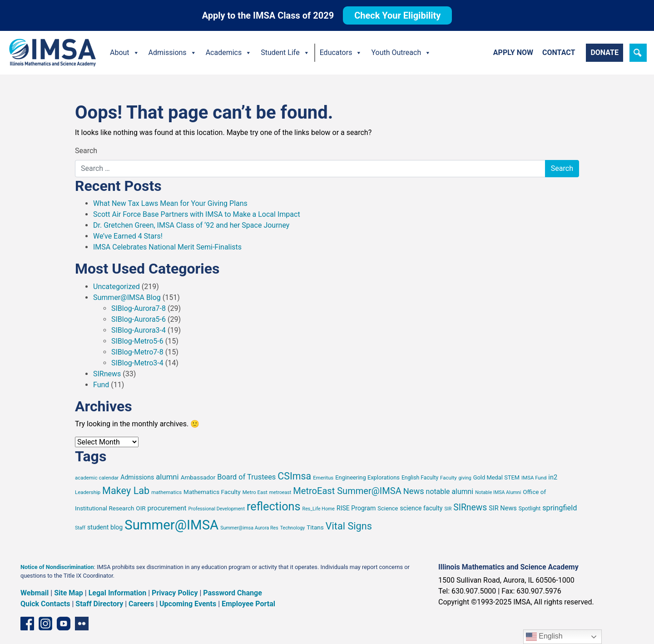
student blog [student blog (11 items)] (105, 527)
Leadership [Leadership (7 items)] (88, 492)
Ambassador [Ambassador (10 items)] (198, 477)
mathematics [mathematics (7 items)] (166, 492)
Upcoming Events (188, 604)
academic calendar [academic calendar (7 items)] (97, 478)
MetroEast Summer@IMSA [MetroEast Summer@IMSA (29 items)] (347, 491)
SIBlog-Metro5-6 (137, 341)
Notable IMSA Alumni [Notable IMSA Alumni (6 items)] (498, 492)
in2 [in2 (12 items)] (553, 477)
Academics (229, 53)
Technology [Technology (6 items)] (293, 528)
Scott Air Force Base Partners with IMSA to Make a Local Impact (197, 214)
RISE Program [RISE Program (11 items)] (356, 508)
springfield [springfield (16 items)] (560, 508)
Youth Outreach (401, 53)
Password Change (232, 593)
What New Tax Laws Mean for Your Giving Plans (170, 203)
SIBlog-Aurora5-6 (139, 319)
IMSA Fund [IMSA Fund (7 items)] (534, 478)
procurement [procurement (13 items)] (167, 508)
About (125, 53)
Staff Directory (99, 604)
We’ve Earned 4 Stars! (128, 236)
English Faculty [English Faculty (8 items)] (420, 478)
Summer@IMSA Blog (127, 297)
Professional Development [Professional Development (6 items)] (217, 509)
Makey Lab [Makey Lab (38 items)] (126, 491)
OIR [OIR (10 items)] (141, 508)
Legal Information (118, 593)
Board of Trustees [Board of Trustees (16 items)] (246, 477)
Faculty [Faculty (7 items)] (448, 478)
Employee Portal (248, 604)
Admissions (173, 53)
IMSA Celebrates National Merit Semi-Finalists (167, 247)
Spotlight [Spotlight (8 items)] (530, 509)
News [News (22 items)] (414, 491)
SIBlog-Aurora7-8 (139, 308)
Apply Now (513, 52)
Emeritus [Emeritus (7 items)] (323, 478)
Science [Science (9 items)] (388, 508)
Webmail (35, 593)
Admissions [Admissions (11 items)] (137, 477)
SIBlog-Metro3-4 (137, 363)
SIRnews (107, 374)
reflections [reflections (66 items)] (274, 507)
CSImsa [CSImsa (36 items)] (294, 476)
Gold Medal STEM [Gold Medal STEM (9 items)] (496, 477)
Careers (141, 604)
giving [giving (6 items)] (465, 478)
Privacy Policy (175, 593)
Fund (101, 385)
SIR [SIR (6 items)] (448, 509)
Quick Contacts (45, 604)
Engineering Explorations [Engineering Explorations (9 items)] (367, 477)
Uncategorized (116, 287)
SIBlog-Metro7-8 (137, 352)
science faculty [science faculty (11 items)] (421, 508)
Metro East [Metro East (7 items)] (255, 492)
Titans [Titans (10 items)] (315, 527)
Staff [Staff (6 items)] (80, 528)
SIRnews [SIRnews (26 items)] (470, 507)
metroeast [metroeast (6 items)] (280, 492)
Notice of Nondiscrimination (57, 567)
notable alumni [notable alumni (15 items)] (450, 492)
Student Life (285, 53)
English (544, 637)
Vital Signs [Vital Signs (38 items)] (349, 526)
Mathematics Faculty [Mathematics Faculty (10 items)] (212, 492)
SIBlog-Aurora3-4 (139, 330)
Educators (341, 53)
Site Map (69, 593)
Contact (559, 52)
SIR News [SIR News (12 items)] (503, 508)
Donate (604, 52)
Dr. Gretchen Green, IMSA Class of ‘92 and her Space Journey (191, 225)
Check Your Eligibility (397, 15)
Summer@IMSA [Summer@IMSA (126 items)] (171, 525)
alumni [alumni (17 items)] (167, 477)
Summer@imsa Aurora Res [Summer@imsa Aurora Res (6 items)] (249, 528)
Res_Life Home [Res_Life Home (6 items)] (319, 509)
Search (86, 151)
